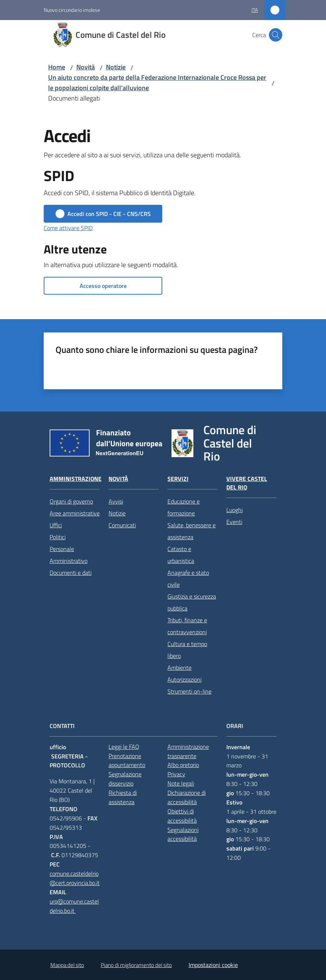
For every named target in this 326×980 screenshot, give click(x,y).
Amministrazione (76, 479)
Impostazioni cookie (213, 965)
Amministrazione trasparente (188, 751)
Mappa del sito (67, 965)
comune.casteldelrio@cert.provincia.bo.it (75, 878)
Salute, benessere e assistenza (192, 531)
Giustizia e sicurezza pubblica (192, 602)
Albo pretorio (183, 765)
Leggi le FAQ (124, 747)
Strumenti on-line (189, 691)
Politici (58, 537)
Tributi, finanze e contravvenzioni (187, 626)
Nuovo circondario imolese (72, 10)
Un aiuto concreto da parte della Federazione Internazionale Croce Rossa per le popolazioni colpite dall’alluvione (157, 83)
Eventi (234, 522)
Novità (86, 67)
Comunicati (122, 525)
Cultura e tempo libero (187, 650)
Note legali (181, 783)
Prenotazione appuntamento (127, 761)
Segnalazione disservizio (125, 779)
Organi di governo (71, 501)
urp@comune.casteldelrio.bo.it (74, 906)
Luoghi (234, 510)
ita (255, 10)
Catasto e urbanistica (181, 555)
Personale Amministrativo (69, 555)
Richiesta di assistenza (123, 797)
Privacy (176, 774)
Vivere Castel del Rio (247, 483)
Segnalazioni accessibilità (183, 834)
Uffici (56, 525)
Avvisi (116, 501)
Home (57, 67)
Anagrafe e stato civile (188, 579)
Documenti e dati (71, 573)
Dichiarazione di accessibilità (187, 797)
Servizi (178, 479)
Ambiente (179, 668)
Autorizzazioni (184, 679)
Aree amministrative (75, 513)
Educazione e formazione (184, 507)
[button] (276, 35)
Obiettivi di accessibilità (182, 816)
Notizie (116, 67)
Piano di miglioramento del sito (136, 965)
